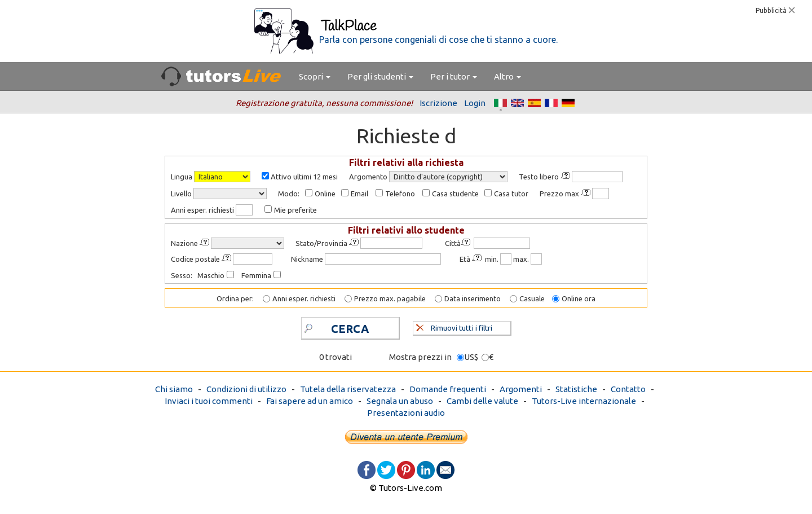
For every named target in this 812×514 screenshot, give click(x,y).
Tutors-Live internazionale (584, 401)
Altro (507, 76)
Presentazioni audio (406, 413)
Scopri (315, 76)
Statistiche (576, 389)
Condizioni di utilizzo (246, 389)
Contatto (628, 389)
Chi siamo (174, 389)
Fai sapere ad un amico (310, 401)
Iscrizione (438, 103)
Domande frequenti (448, 389)
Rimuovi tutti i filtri (454, 327)
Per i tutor (454, 76)
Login (475, 103)
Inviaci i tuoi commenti (209, 401)
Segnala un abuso (400, 401)
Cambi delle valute (482, 401)
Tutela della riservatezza (348, 389)
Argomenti (521, 389)
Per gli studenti (380, 76)
